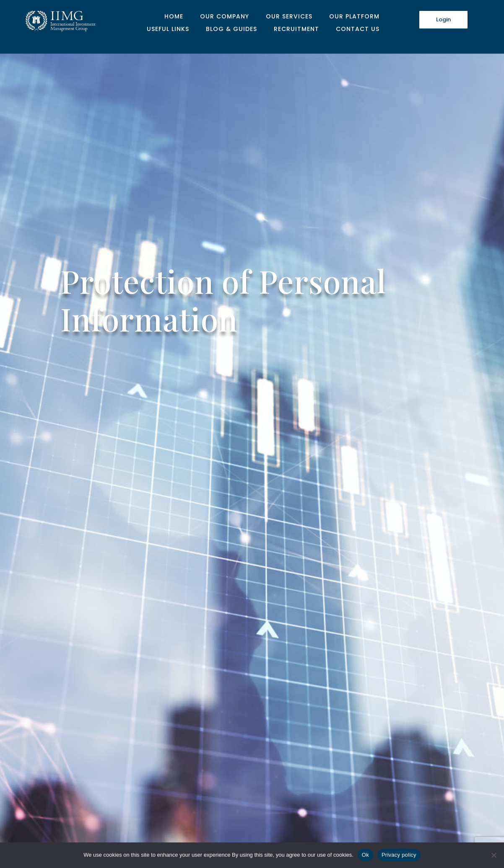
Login (443, 19)
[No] (494, 855)
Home (174, 17)
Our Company (225, 17)
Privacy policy (399, 855)
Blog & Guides (231, 30)
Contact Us (358, 30)
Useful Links (168, 30)
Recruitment (296, 30)
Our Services (289, 17)
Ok (365, 855)
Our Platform (354, 17)
